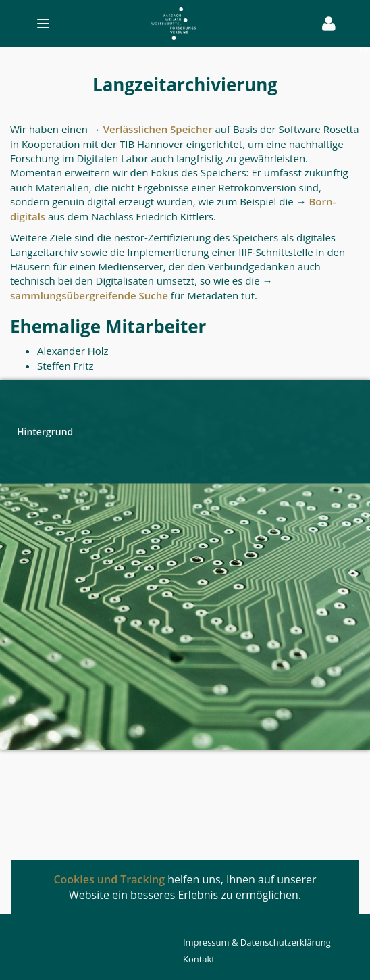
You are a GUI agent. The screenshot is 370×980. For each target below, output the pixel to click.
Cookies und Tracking (109, 879)
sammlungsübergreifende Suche (89, 295)
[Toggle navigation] (164, 24)
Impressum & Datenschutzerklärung (257, 942)
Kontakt (199, 959)
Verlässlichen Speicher (158, 129)
